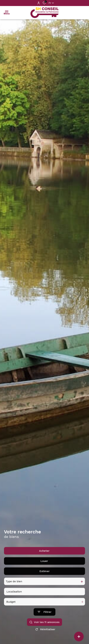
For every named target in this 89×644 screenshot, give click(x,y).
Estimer (44, 591)
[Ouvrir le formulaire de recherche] (44, 631)
